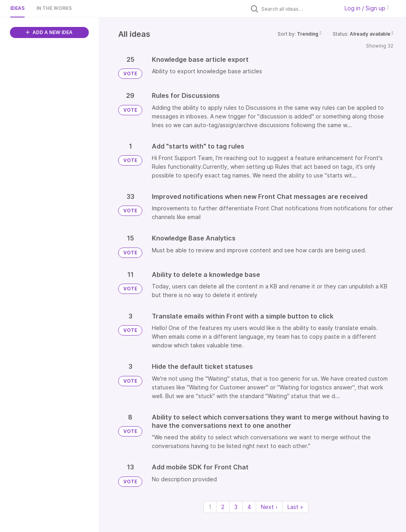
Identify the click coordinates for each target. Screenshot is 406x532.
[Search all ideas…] (298, 9)
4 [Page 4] (249, 507)
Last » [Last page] (295, 507)
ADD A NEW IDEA (49, 32)
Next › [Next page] (269, 507)
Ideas (17, 8)
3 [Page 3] (236, 507)
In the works (54, 8)
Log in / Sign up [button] (367, 8)
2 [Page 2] (223, 507)
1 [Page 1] (210, 507)
